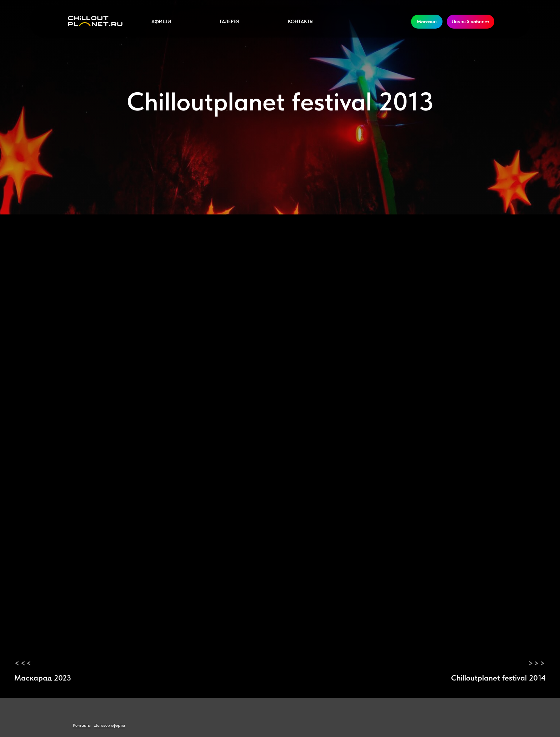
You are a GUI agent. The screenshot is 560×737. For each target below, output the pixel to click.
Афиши (161, 21)
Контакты (301, 21)
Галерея (229, 21)
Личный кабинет (471, 21)
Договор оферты (110, 725)
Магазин (427, 21)
